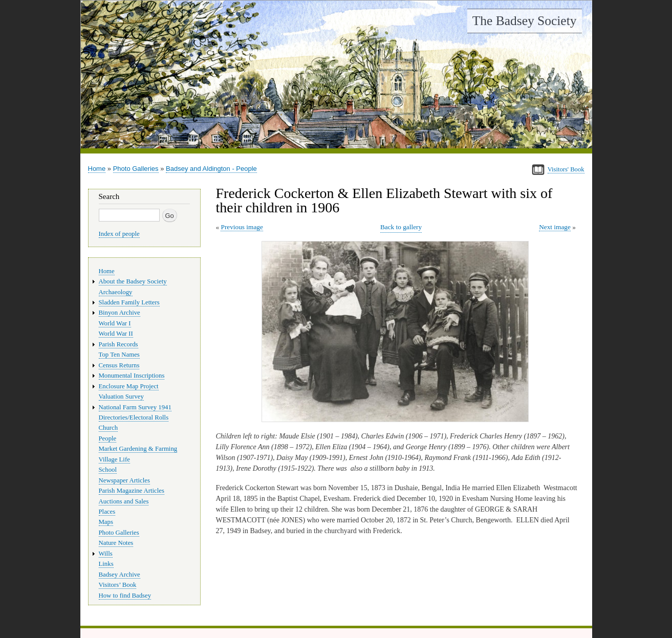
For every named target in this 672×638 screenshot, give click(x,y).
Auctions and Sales (124, 501)
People (108, 438)
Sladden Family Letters (129, 302)
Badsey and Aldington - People (211, 169)
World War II (116, 334)
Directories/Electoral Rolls (134, 417)
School (108, 470)
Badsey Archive (120, 575)
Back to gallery (401, 227)
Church (109, 428)
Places (107, 512)
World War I (115, 323)
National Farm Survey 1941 (135, 407)
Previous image (242, 227)
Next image (555, 227)
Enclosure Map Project (129, 386)
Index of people (119, 234)
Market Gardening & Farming (138, 449)
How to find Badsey (125, 596)
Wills (106, 554)
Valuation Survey (121, 397)
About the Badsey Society (133, 281)
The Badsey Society (525, 21)
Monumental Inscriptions (132, 376)
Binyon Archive (120, 313)
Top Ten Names (119, 355)
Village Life (114, 459)
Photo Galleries (136, 169)
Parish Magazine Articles (132, 491)
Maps (106, 522)
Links (106, 564)
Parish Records (118, 344)
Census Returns (119, 365)
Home (97, 169)
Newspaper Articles (124, 480)
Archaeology (116, 292)
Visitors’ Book (118, 585)
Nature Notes (116, 543)
